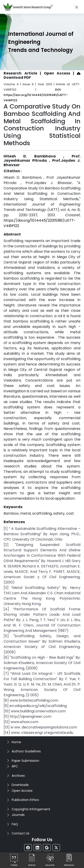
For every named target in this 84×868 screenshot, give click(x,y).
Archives (18, 776)
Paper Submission (25, 761)
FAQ (15, 824)
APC (15, 766)
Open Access (22, 791)
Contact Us (20, 833)
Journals (18, 815)
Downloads (20, 785)
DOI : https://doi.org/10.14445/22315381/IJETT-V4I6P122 (42, 95)
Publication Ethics (25, 800)
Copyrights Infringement (31, 809)
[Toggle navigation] (77, 7)
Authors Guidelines (26, 751)
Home (16, 742)
